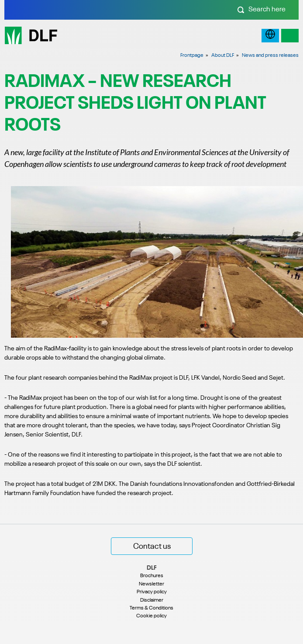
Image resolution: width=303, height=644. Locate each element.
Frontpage (192, 55)
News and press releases (270, 55)
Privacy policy (152, 592)
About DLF (223, 55)
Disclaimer (152, 600)
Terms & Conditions (151, 608)
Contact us (152, 547)
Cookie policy (151, 616)
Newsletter (151, 584)
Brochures (152, 576)
